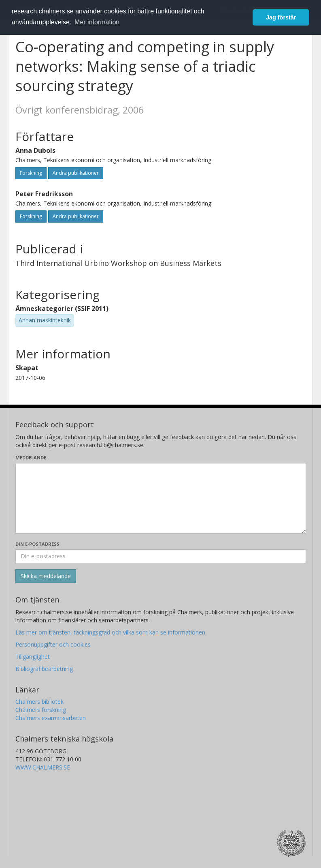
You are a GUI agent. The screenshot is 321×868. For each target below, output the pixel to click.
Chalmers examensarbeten (51, 718)
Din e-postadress (37, 544)
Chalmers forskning (41, 710)
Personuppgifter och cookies (53, 644)
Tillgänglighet (33, 657)
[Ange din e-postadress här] (161, 556)
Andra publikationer (76, 173)
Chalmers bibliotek (39, 702)
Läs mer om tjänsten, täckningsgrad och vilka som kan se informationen (110, 632)
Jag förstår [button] (281, 17)
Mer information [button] (97, 22)
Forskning (31, 173)
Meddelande (31, 458)
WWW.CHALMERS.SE (43, 767)
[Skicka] (46, 576)
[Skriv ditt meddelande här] (161, 498)
